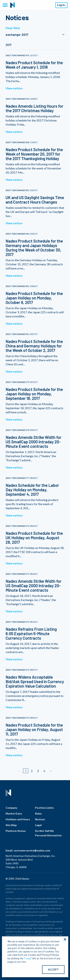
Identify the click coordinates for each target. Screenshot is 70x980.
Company (11, 808)
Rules (38, 813)
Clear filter (13, 28)
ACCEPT (53, 969)
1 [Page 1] (26, 771)
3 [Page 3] (38, 771)
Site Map (11, 825)
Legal (38, 825)
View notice (14, 88)
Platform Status (16, 831)
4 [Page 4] (44, 771)
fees (30, 928)
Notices (40, 819)
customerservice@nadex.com (32, 850)
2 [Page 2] (32, 771)
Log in (61, 5)
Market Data (14, 813)
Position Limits (45, 808)
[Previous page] (20, 771)
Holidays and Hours (18, 819)
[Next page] (50, 771)
